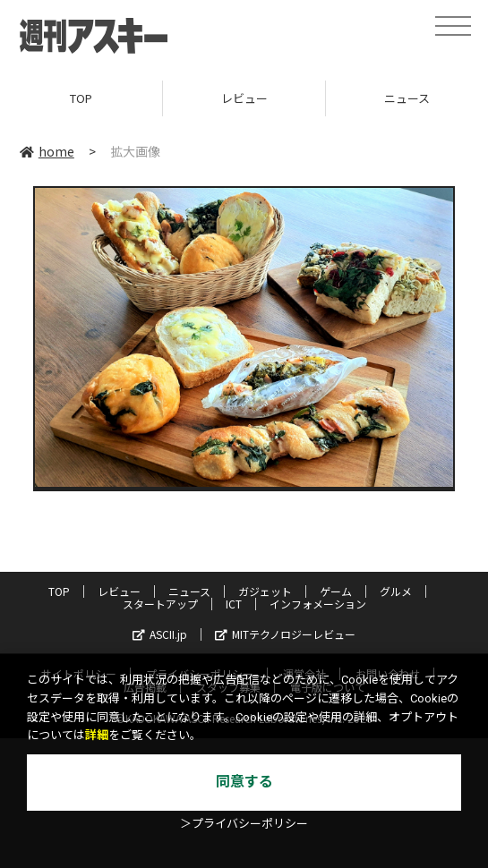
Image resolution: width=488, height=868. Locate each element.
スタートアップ (160, 604)
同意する (244, 782)
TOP (81, 98)
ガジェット (265, 591)
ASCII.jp (160, 634)
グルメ (396, 591)
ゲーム (336, 591)
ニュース (189, 591)
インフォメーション (318, 604)
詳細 (97, 735)
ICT (234, 604)
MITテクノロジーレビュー (285, 634)
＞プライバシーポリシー (244, 824)
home (47, 151)
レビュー (244, 98)
